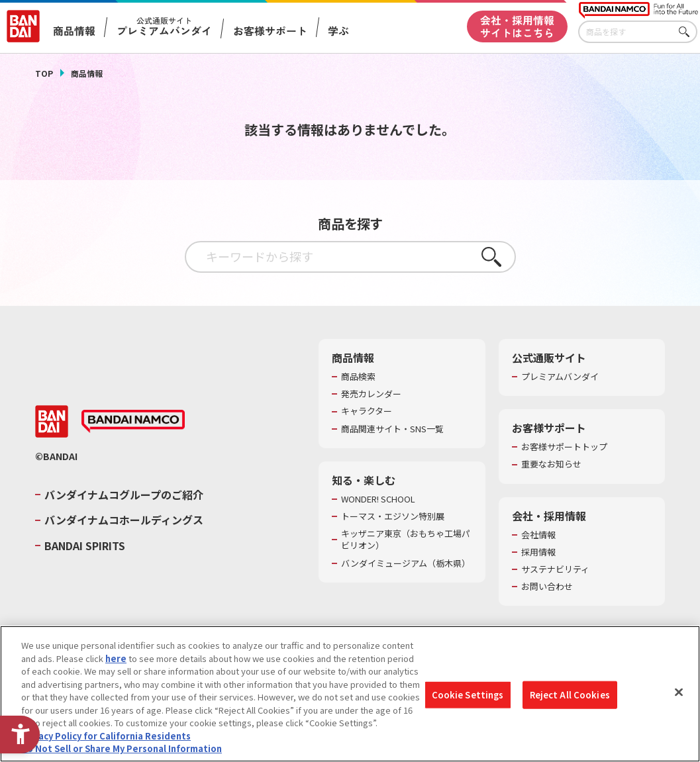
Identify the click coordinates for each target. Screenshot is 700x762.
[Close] (679, 692)
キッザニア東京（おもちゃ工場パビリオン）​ (406, 540)
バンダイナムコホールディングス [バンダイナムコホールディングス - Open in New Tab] (124, 520)
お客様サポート (270, 31)
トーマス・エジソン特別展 (393, 516)
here (116, 658)
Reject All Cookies (570, 695)
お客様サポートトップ (564, 447)
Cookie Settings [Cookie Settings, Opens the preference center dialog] (468, 695)
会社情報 (538, 535)
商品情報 (87, 73)
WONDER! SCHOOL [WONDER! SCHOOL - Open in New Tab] (378, 499)
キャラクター (367, 411)
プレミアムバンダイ (560, 377)
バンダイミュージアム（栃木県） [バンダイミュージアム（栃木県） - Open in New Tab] (406, 563)
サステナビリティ (555, 569)
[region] (350, 694)
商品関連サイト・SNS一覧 (392, 429)
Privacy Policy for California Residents (106, 736)
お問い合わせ (547, 587)
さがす (687, 32)
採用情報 (538, 552)
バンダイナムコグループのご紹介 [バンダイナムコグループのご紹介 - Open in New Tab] (124, 495)
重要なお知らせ (551, 464)
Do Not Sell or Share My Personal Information (122, 748)
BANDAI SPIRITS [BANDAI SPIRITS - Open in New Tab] (85, 546)
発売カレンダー (371, 394)
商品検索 (358, 377)
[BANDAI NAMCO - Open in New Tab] (133, 422)
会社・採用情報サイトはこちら (517, 26)
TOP (44, 73)
